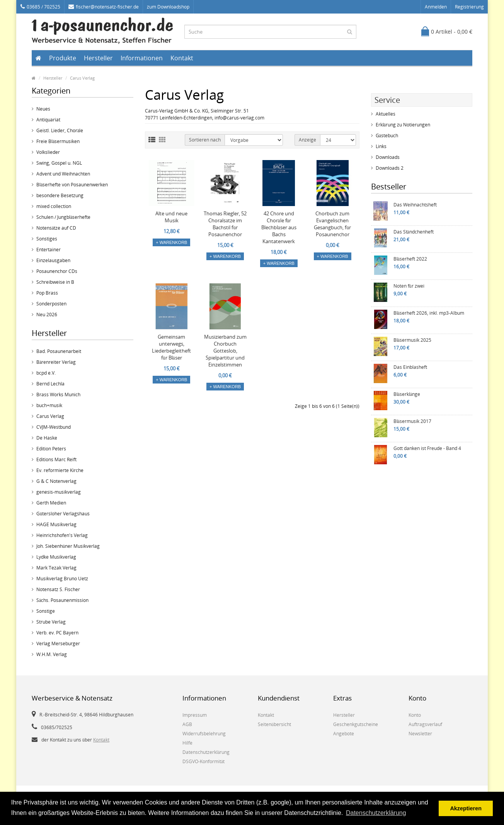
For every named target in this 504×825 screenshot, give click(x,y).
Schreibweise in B (55, 282)
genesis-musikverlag (59, 492)
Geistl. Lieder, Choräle (60, 130)
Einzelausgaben (53, 260)
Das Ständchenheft (414, 232)
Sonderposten (51, 304)
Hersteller (98, 58)
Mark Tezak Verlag (56, 568)
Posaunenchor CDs (57, 271)
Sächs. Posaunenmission (62, 600)
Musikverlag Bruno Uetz (62, 579)
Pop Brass (47, 293)
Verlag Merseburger (58, 643)
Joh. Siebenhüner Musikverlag (68, 546)
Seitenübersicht (274, 724)
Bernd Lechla (50, 384)
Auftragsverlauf (425, 724)
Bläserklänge (407, 394)
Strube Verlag (51, 622)
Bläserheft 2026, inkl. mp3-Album (429, 313)
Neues (43, 109)
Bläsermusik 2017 (412, 421)
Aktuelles (386, 114)
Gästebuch (387, 136)
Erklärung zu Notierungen (403, 125)
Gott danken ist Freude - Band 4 (427, 448)
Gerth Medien (51, 503)
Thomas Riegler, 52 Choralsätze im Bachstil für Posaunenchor (225, 224)
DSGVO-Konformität (203, 761)
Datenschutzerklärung (206, 752)
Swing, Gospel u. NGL (59, 163)
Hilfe (187, 743)
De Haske (47, 438)
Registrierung (469, 7)
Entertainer (49, 250)
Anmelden (436, 7)
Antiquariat (48, 120)
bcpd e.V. (46, 373)
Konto (415, 715)
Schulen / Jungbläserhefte (63, 217)
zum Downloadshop (168, 7)
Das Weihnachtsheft (415, 205)
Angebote (344, 734)
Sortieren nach (205, 140)
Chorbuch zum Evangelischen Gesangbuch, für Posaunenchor (332, 224)
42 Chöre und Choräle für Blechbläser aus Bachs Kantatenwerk (279, 227)
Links (381, 146)
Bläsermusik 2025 (412, 340)
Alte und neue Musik (171, 217)
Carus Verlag (82, 78)
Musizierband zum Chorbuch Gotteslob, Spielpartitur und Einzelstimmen (225, 351)
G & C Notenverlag (56, 481)
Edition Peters (51, 449)
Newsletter (420, 734)
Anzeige (307, 140)
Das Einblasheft (410, 367)
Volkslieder (48, 152)
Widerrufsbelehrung (204, 734)
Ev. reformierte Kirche (60, 470)
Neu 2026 (47, 314)
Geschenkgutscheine (356, 724)
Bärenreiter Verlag (56, 362)
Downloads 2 (390, 168)
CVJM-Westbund (54, 427)
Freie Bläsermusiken (58, 141)
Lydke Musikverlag (56, 557)
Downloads (388, 157)
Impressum (195, 715)
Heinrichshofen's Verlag (62, 535)
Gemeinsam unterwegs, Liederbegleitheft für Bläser (171, 347)
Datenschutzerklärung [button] (376, 813)
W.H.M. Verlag (52, 654)
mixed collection (54, 206)
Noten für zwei (409, 286)
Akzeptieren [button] (466, 808)
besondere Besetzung (60, 195)
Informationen (142, 58)
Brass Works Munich (58, 395)
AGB (187, 724)
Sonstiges (47, 239)
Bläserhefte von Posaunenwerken (72, 185)
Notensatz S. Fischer (58, 589)
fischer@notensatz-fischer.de (104, 7)
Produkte (63, 58)
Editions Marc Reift (56, 459)
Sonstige (46, 611)
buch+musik (49, 405)
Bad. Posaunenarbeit (59, 351)
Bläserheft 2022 (410, 259)
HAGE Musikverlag (56, 524)
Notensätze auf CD (56, 228)
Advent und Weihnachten (63, 174)
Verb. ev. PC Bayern (57, 633)
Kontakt (182, 58)
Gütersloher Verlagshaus (63, 514)
